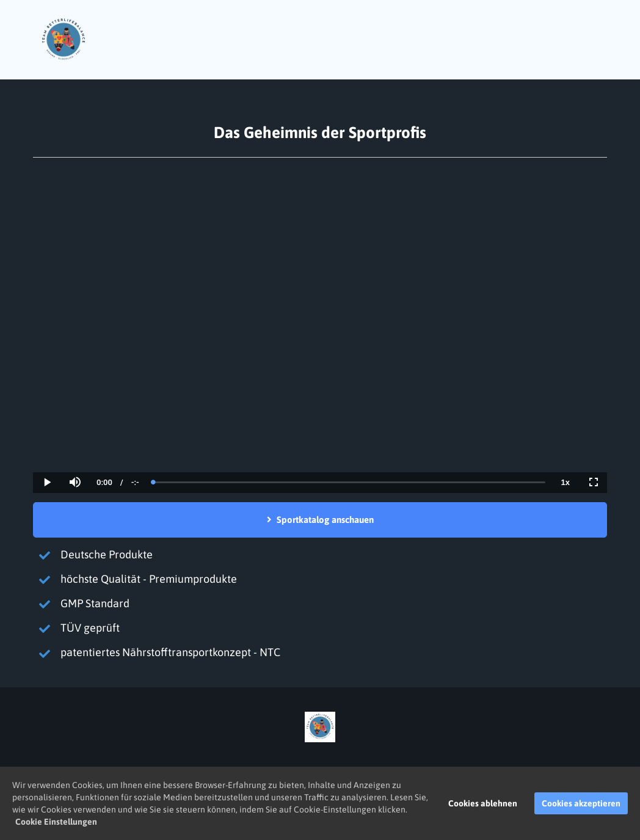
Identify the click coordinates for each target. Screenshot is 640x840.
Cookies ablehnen (483, 803)
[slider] (349, 482)
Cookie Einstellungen (56, 822)
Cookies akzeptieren (581, 803)
